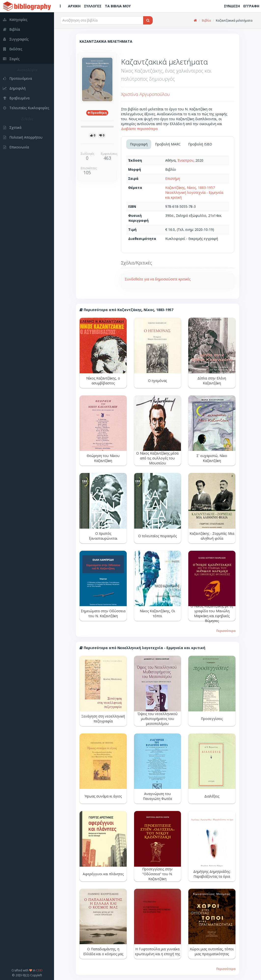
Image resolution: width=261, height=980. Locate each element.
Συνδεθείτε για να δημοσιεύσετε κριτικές (158, 279)
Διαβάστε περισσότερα (139, 129)
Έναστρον (185, 160)
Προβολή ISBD (200, 144)
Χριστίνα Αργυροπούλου (145, 94)
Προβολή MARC (168, 144)
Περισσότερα (226, 631)
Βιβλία (206, 20)
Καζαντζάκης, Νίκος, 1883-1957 (190, 188)
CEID (39, 970)
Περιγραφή (139, 144)
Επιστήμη (173, 178)
